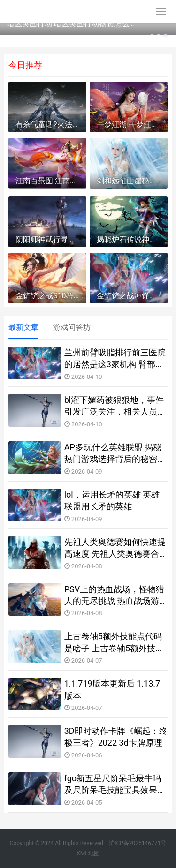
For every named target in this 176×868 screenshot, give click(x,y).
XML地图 (88, 853)
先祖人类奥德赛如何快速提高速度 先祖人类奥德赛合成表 (115, 548)
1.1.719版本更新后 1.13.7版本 (112, 689)
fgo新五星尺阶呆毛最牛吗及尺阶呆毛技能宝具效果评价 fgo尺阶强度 (115, 785)
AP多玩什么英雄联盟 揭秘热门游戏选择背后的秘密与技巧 (115, 453)
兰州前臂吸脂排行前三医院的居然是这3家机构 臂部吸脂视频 (115, 359)
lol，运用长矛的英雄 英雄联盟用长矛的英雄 (112, 500)
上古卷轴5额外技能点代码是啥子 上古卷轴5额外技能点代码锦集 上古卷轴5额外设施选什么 (114, 642)
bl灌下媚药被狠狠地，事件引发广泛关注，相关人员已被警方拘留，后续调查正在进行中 (115, 406)
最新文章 (23, 327)
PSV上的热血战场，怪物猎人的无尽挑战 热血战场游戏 (115, 596)
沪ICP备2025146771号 (138, 843)
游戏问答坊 (72, 327)
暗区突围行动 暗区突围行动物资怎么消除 (72, 24)
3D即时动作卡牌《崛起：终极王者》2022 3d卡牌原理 (116, 737)
